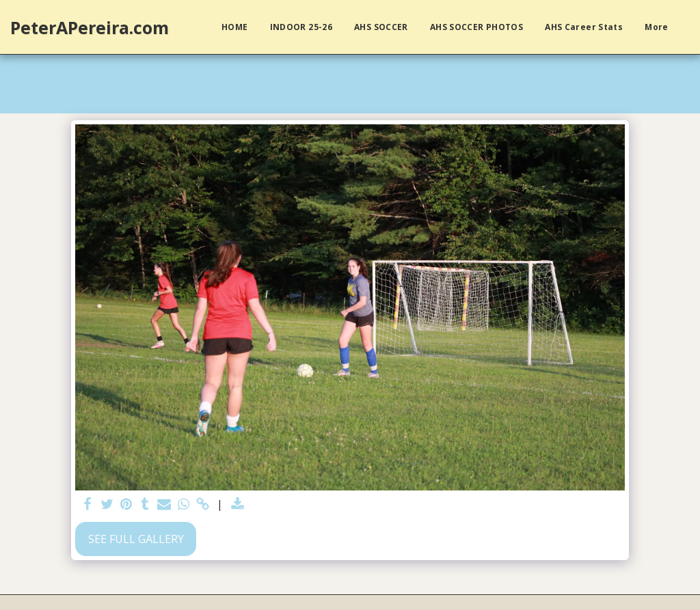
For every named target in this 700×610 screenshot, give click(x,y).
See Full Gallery (136, 539)
